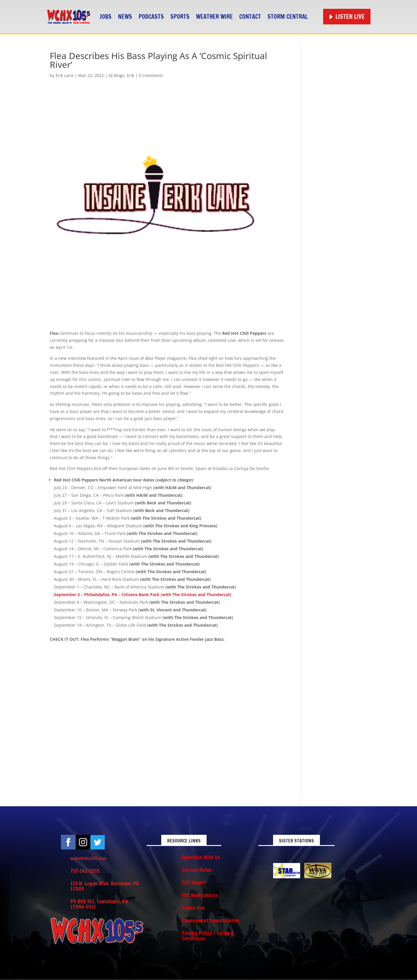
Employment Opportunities (211, 920)
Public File (193, 908)
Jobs (106, 17)
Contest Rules (197, 870)
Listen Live (350, 17)
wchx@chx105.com (88, 858)
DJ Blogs (117, 75)
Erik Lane (65, 75)
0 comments (151, 75)
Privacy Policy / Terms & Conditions (208, 936)
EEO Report (194, 882)
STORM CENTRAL (288, 17)
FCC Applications (200, 895)
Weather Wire (214, 17)
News (125, 17)
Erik (131, 75)
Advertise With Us (201, 857)
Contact (250, 17)
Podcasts (151, 17)
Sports (180, 17)
